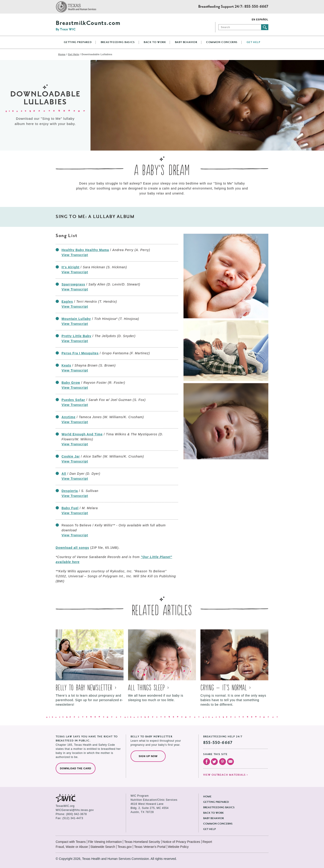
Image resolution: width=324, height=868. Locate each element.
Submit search (265, 27)
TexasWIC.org (65, 806)
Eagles (67, 302)
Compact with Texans (71, 842)
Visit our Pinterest (223, 762)
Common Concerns (222, 42)
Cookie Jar (71, 456)
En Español (260, 20)
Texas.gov (125, 847)
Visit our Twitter (214, 762)
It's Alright (70, 267)
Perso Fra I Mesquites (80, 353)
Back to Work (155, 42)
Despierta (70, 491)
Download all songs (72, 548)
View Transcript (75, 255)
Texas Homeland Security (142, 842)
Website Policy (178, 847)
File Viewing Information (105, 842)
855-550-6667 (256, 7)
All (64, 474)
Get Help (254, 42)
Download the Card (76, 768)
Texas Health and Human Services (76, 7)
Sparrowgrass (73, 284)
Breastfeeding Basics (118, 42)
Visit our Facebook (207, 762)
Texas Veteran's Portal (150, 847)
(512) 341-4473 (73, 818)
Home (62, 54)
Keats (66, 365)
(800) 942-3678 (76, 814)
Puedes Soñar (73, 400)
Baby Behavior (186, 42)
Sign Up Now (148, 756)
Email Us (230, 762)
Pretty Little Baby (76, 336)
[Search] (240, 27)
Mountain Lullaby (76, 319)
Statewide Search (103, 847)
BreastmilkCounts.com (88, 26)
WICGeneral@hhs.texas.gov (75, 810)
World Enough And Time (82, 434)
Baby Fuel (70, 508)
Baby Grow (71, 383)
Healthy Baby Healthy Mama (85, 250)
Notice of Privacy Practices (181, 842)
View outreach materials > (226, 775)
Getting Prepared (78, 42)
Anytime (69, 417)
